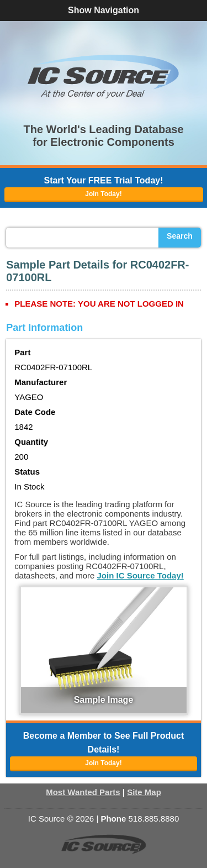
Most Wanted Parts (83, 792)
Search (180, 236)
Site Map (144, 792)
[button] (104, 76)
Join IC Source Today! (140, 575)
